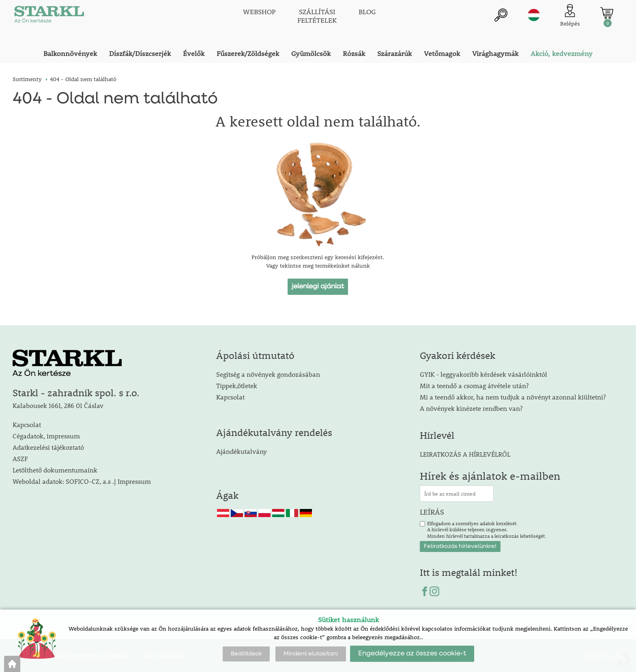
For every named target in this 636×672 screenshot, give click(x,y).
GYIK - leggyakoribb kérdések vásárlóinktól (483, 374)
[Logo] (49, 16)
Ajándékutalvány (242, 451)
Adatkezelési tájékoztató (48, 447)
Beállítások (246, 654)
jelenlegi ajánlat (318, 287)
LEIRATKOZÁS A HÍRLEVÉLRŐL (465, 454)
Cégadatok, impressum (46, 436)
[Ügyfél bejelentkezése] (570, 16)
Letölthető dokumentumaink (55, 470)
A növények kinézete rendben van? (471, 408)
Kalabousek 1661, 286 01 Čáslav (58, 405)
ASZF (20, 458)
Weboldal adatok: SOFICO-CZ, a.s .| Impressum (82, 481)
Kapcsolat (27, 424)
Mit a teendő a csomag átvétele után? (474, 385)
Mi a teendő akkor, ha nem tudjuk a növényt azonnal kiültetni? (513, 397)
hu (534, 15)
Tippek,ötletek (237, 385)
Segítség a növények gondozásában (268, 374)
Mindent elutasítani (311, 654)
